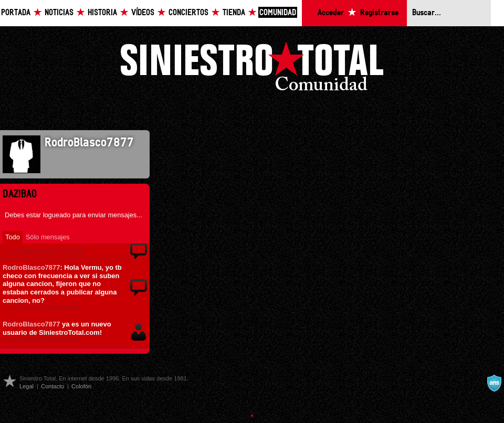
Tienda (234, 13)
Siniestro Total (252, 69)
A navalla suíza (494, 383)
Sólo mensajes (48, 237)
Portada (16, 13)
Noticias (59, 13)
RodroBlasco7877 (31, 267)
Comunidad (278, 13)
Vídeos (143, 13)
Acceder (331, 13)
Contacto (52, 386)
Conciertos (188, 13)
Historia (102, 13)
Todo (13, 237)
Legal (27, 386)
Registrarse (379, 13)
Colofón (81, 386)
